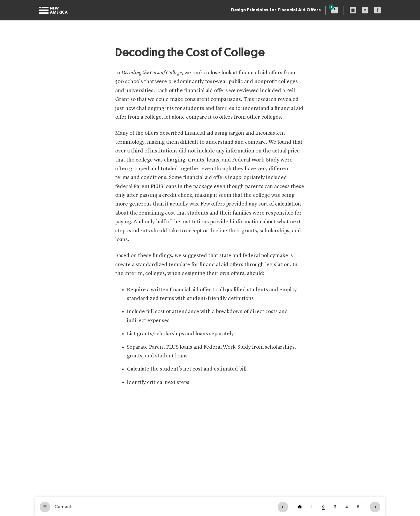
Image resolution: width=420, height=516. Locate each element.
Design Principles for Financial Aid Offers (276, 10)
